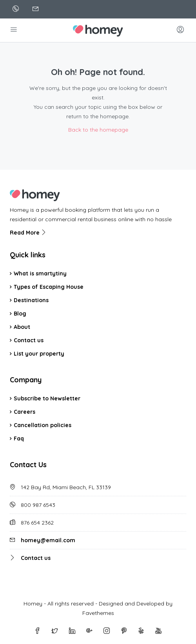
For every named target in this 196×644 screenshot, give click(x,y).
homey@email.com (48, 540)
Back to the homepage (98, 130)
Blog (20, 314)
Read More (28, 233)
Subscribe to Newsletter (47, 398)
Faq (19, 439)
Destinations (31, 300)
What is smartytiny (41, 273)
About (22, 327)
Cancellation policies (43, 425)
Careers (24, 412)
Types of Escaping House (49, 287)
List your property (39, 354)
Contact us (29, 340)
